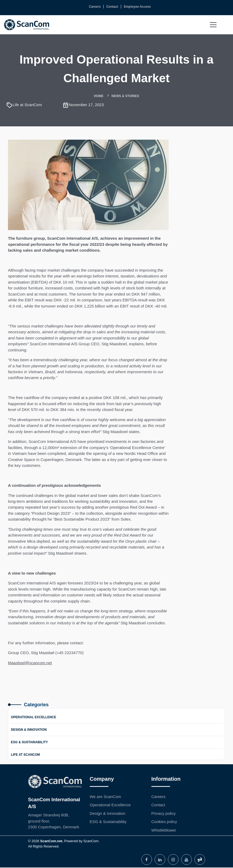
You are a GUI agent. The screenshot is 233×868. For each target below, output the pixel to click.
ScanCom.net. (52, 842)
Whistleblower (164, 831)
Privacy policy (164, 814)
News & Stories (125, 96)
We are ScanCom (105, 797)
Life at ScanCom (25, 755)
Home (99, 96)
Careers (158, 797)
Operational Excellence (33, 718)
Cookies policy (164, 822)
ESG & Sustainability (29, 743)
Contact (158, 805)
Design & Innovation (29, 730)
